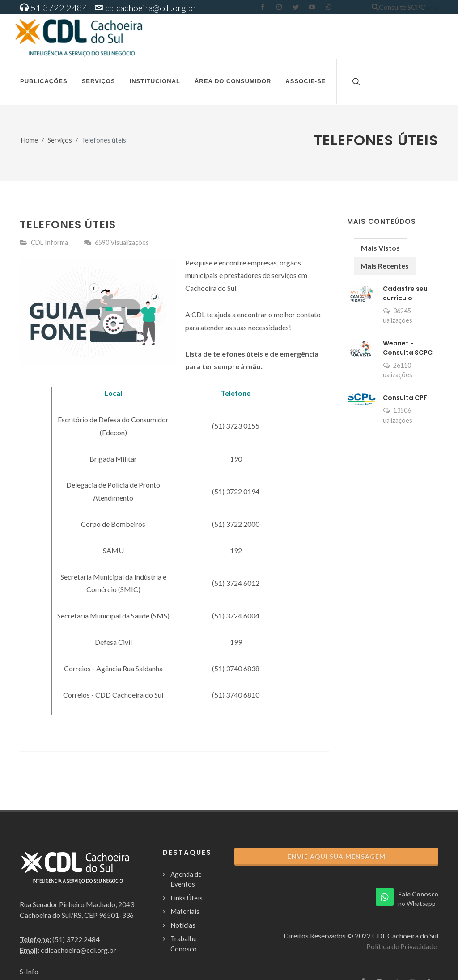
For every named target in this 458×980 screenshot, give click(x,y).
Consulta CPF (405, 398)
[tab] (380, 247)
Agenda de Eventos (186, 879)
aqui (432, 7)
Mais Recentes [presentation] (385, 266)
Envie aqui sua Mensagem (337, 856)
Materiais (185, 911)
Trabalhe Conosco (184, 944)
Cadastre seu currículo (405, 293)
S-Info (29, 971)
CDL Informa (49, 242)
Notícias (183, 925)
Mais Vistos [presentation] (380, 248)
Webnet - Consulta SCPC (408, 348)
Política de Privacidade (402, 946)
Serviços (60, 140)
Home (30, 140)
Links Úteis (187, 898)
